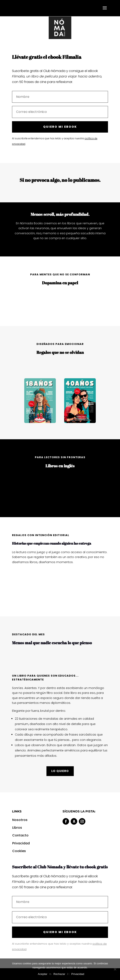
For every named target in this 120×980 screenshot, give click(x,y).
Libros (17, 828)
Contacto (20, 835)
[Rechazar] (115, 969)
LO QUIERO (60, 771)
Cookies (19, 851)
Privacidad (21, 843)
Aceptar (43, 974)
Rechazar (59, 974)
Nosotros (20, 820)
